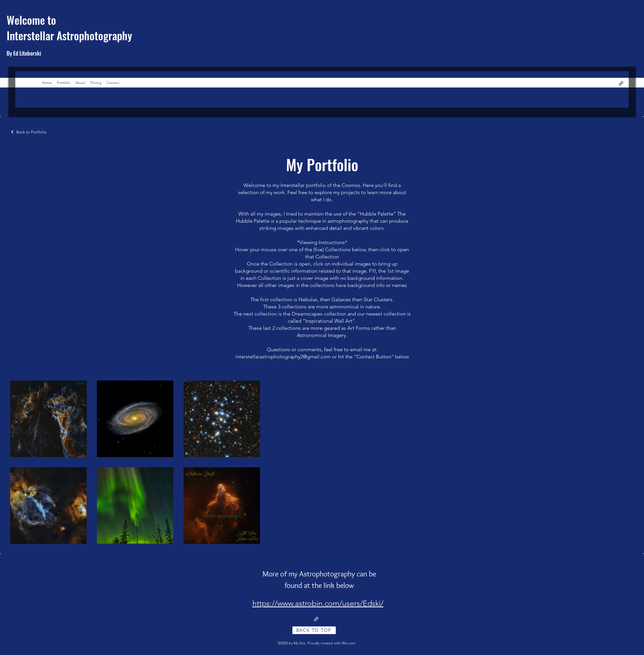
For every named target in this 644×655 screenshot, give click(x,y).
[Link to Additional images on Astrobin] (316, 619)
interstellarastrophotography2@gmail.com (283, 357)
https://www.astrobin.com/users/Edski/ (318, 603)
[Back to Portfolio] (28, 132)
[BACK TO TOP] (314, 630)
